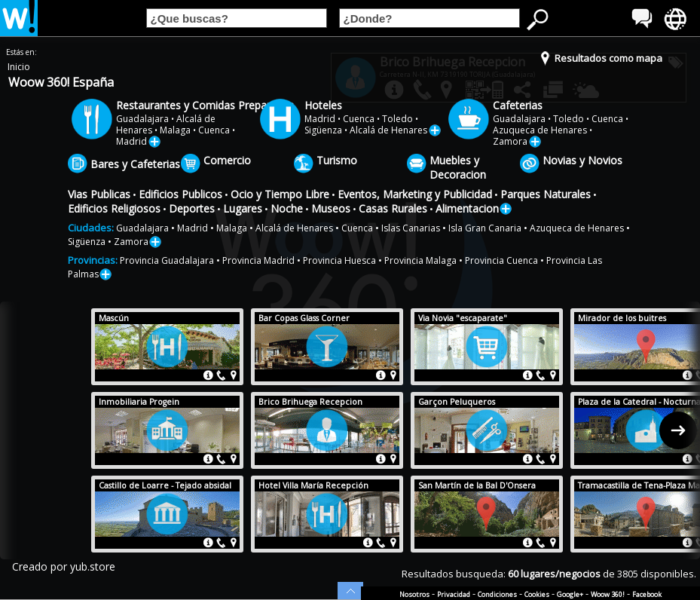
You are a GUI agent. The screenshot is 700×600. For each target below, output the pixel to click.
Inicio (19, 67)
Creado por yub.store (64, 566)
